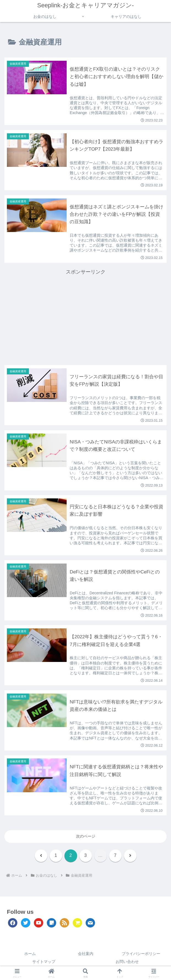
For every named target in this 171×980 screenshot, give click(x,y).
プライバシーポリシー (141, 954)
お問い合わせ (127, 962)
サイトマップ (44, 962)
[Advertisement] (85, 315)
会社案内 (86, 954)
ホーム (30, 954)
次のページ (86, 837)
